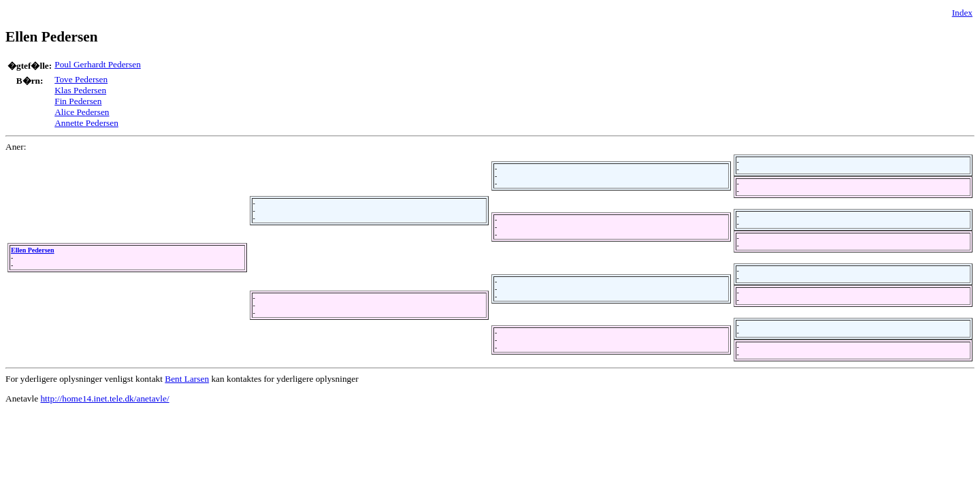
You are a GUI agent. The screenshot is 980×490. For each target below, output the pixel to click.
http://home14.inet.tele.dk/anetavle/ (104, 398)
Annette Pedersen (86, 123)
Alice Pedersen (82, 112)
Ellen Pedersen (33, 250)
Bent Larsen (187, 379)
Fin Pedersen (78, 101)
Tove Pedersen (81, 79)
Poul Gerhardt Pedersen (98, 64)
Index (962, 13)
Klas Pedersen (80, 90)
